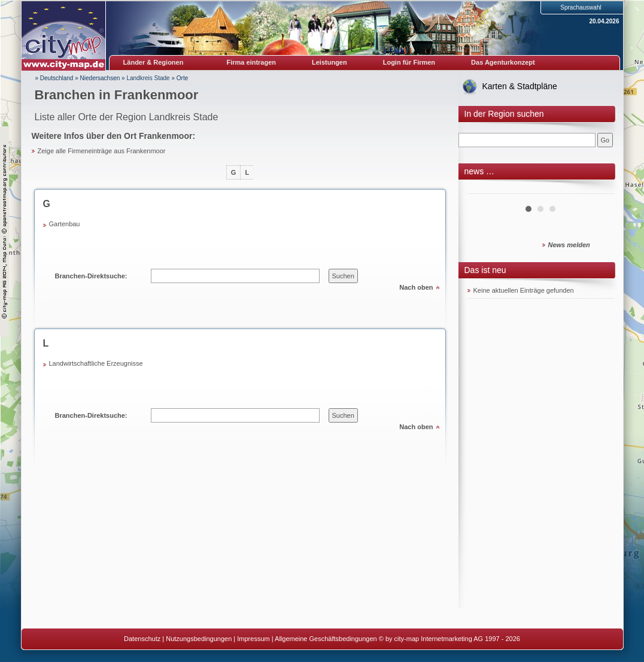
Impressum (253, 639)
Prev (483, 189)
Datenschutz (142, 639)
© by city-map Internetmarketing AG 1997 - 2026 (449, 639)
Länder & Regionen (154, 62)
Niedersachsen (100, 78)
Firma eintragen (252, 62)
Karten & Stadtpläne (520, 86)
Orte (182, 78)
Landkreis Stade (148, 78)
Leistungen (329, 62)
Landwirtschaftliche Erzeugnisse (96, 363)
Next (599, 189)
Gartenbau (65, 224)
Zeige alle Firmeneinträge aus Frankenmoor (102, 151)
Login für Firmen (409, 62)
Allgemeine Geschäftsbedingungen (326, 639)
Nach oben (416, 287)
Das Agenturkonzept (503, 62)
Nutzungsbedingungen (199, 639)
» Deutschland (54, 78)
